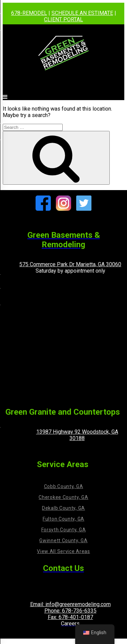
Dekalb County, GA (63, 508)
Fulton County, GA (63, 519)
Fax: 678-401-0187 (70, 617)
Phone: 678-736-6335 (70, 611)
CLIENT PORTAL (63, 19)
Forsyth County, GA (64, 530)
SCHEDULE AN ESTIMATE (82, 13)
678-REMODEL (29, 13)
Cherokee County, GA (63, 497)
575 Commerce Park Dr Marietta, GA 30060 (70, 264)
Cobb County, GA (64, 486)
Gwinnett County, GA (63, 540)
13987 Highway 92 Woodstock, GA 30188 (77, 435)
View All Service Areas (63, 551)
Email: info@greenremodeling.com (70, 604)
